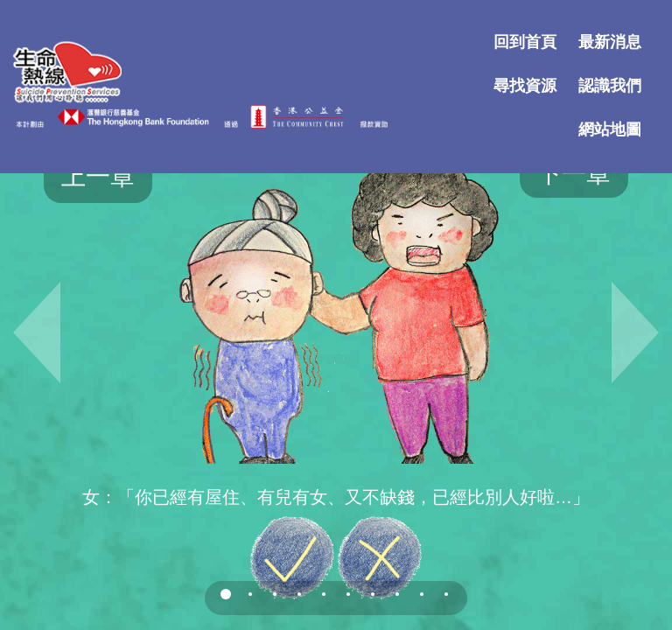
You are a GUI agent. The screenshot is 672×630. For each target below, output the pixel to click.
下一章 (574, 174)
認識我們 (610, 84)
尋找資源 (525, 84)
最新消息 (610, 40)
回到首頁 (525, 40)
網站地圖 (610, 128)
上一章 (98, 176)
